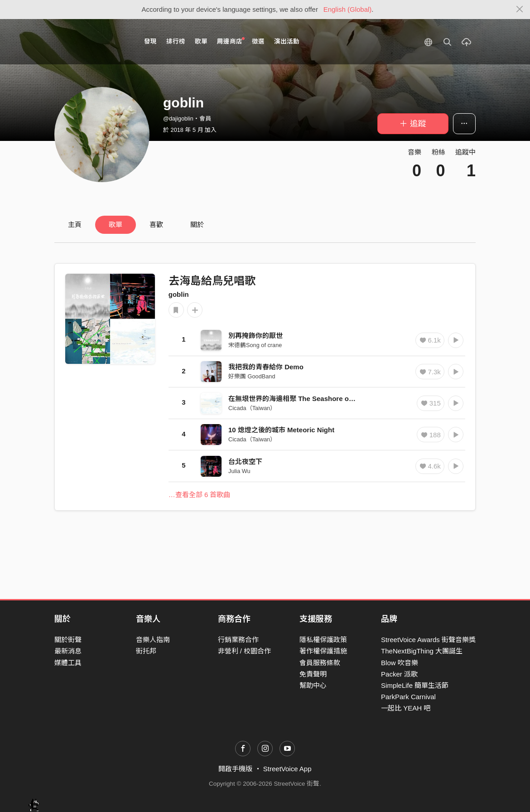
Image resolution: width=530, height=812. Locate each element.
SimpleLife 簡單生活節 (415, 685)
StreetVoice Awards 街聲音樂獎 (428, 640)
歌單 (201, 41)
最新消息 (68, 651)
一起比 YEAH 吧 (406, 708)
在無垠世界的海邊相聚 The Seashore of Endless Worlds (316, 399)
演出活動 (287, 41)
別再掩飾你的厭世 (255, 336)
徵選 (258, 41)
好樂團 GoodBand (252, 376)
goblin (179, 294)
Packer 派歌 (399, 674)
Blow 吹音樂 (400, 663)
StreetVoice (92, 42)
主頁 (75, 225)
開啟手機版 (235, 769)
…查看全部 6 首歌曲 (200, 495)
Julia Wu (239, 471)
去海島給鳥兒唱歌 (212, 281)
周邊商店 (231, 41)
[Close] (520, 10)
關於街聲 (68, 640)
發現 (150, 41)
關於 (197, 225)
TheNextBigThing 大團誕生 (422, 651)
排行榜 (176, 41)
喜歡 (156, 225)
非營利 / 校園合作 (245, 651)
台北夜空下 (245, 462)
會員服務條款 (320, 663)
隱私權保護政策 (323, 640)
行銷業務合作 (238, 640)
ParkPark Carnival (408, 697)
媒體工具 (68, 663)
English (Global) (348, 9)
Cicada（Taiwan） (252, 408)
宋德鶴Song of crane (255, 345)
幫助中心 (313, 685)
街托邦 (146, 651)
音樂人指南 (153, 640)
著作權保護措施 (323, 651)
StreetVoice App (287, 769)
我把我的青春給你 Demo (266, 367)
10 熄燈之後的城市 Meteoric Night (281, 430)
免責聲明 (313, 674)
